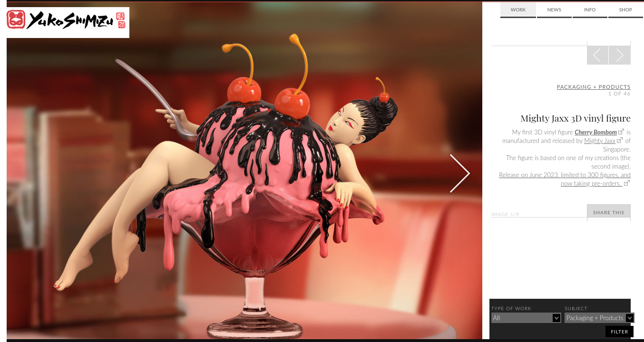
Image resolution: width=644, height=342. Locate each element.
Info (590, 9)
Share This (609, 212)
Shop (626, 9)
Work (518, 9)
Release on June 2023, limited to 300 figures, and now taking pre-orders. (565, 179)
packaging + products (594, 87)
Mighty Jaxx (600, 141)
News (554, 9)
